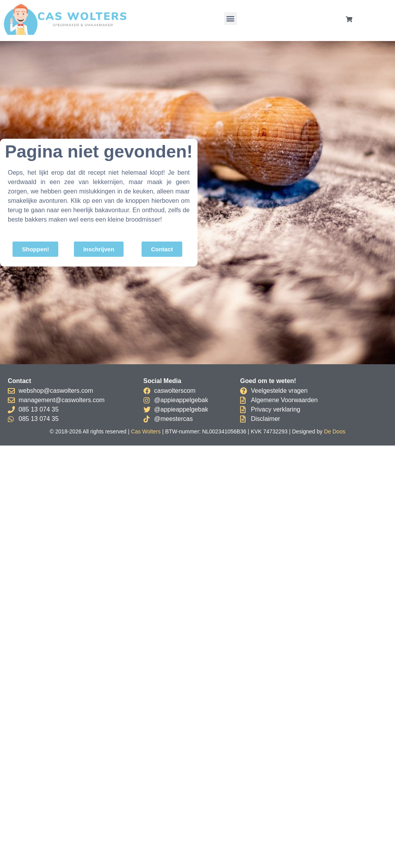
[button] (231, 19)
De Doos (334, 431)
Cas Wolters (146, 431)
